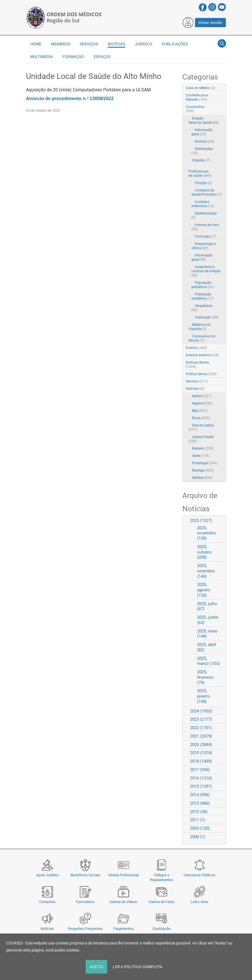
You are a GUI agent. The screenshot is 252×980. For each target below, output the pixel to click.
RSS (222, 88)
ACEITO (96, 967)
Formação (73, 57)
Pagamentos (123, 929)
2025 (201, 521)
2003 (200, 828)
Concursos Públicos (199, 875)
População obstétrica (203, 296)
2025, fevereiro (205, 677)
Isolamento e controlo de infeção (206, 271)
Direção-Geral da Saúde (204, 120)
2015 (201, 786)
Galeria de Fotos (162, 902)
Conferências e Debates (197, 97)
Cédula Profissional (123, 875)
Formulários (85, 902)
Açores (202, 396)
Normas (205, 141)
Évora (201, 418)
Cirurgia (203, 183)
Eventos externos (202, 355)
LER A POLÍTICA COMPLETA (138, 967)
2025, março (208, 661)
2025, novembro (206, 533)
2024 (201, 711)
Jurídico (143, 44)
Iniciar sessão (210, 23)
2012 (199, 812)
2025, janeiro (204, 696)
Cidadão (201, 160)
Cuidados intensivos (203, 204)
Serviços (89, 44)
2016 (201, 778)
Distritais (195, 389)
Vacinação (206, 317)
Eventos (196, 348)
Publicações (175, 44)
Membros (61, 44)
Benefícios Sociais (85, 875)
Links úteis (200, 902)
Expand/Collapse (216, 107)
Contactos (47, 902)
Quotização (162, 929)
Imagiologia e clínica (204, 246)
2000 (198, 837)
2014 (200, 795)
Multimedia (42, 57)
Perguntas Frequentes (85, 929)
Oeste (201, 456)
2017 (200, 770)
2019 (201, 753)
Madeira (203, 448)
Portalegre (204, 463)
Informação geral (202, 132)
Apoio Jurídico (47, 875)
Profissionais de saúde (200, 173)
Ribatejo (203, 470)
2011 (198, 820)
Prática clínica (201, 374)
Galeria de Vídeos (123, 902)
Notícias (47, 929)
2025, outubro (204, 552)
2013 (200, 803)
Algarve (202, 403)
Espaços (102, 57)
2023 (201, 719)
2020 (201, 745)
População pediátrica (203, 285)
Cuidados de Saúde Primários (207, 192)
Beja (200, 411)
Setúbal (202, 478)
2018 (201, 761)
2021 (201, 736)
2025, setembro (206, 571)
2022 (201, 728)
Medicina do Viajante (200, 327)
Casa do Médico (201, 88)
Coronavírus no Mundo (202, 338)
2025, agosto (204, 590)
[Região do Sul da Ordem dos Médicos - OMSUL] (64, 17)
